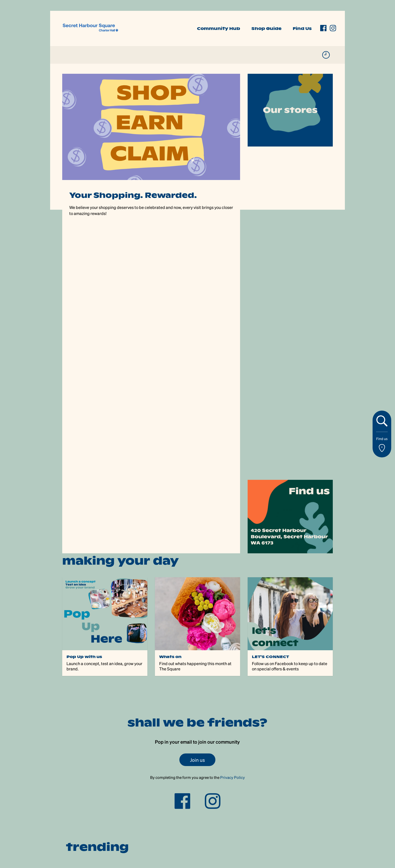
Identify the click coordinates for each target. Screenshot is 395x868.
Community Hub (219, 28)
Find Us (302, 28)
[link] (90, 28)
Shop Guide (266, 28)
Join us (197, 760)
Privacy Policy (233, 777)
